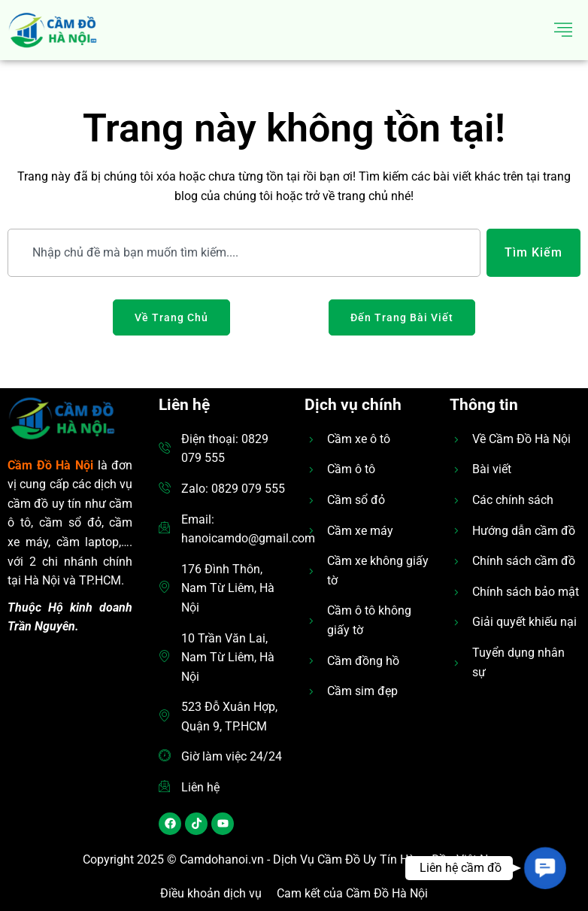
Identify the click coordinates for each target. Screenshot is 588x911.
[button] (545, 868)
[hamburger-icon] (564, 30)
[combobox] (244, 253)
